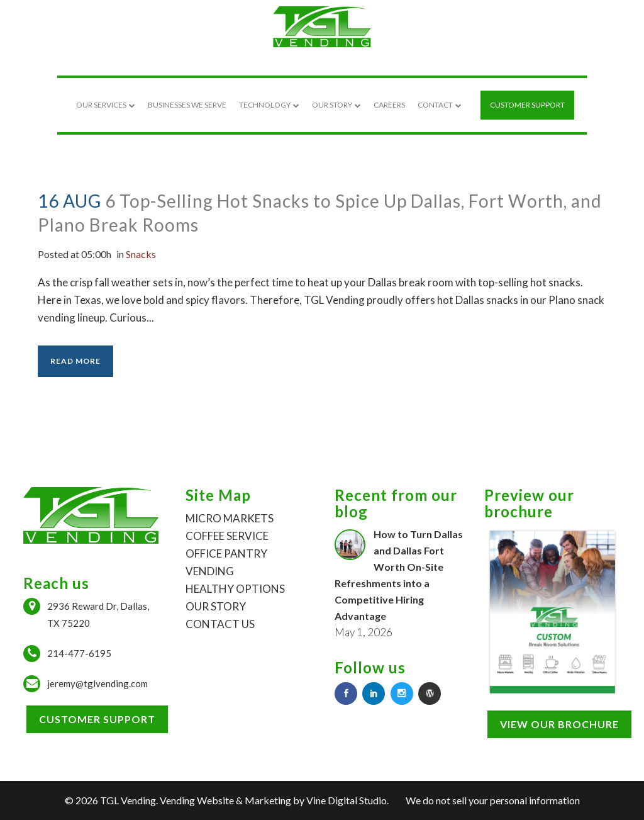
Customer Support (97, 719)
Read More (75, 361)
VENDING (210, 571)
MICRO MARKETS (230, 518)
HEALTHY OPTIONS (235, 589)
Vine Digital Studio (347, 800)
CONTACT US (220, 624)
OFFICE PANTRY (226, 553)
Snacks (151, 254)
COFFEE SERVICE (227, 536)
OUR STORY (216, 606)
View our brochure (559, 724)
